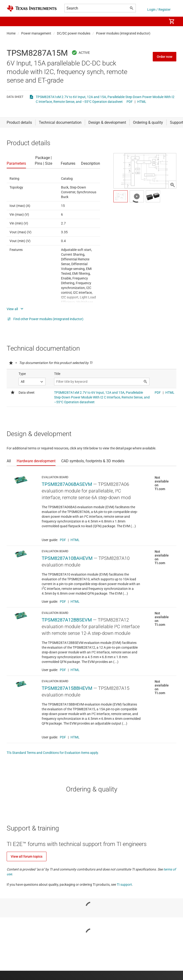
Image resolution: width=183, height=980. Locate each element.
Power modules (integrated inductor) (123, 33)
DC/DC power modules (74, 33)
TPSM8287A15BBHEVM (67, 688)
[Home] (32, 8)
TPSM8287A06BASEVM (67, 484)
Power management (36, 33)
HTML (142, 102)
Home (11, 33)
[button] (11, 21)
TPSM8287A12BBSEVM (67, 620)
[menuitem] (158, 21)
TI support (124, 885)
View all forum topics (27, 856)
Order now (165, 57)
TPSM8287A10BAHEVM (67, 558)
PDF (130, 102)
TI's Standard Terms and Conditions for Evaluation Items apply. (53, 753)
